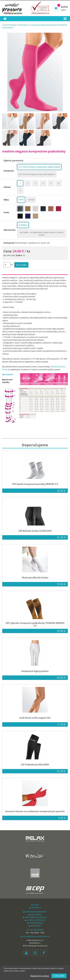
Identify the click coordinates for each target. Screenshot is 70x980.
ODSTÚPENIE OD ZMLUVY (35, 917)
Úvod (4, 25)
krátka (21, 200)
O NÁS (35, 905)
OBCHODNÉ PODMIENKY (35, 912)
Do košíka (21, 265)
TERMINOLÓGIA (35, 923)
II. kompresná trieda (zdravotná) (42, 25)
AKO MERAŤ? (35, 926)
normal (31, 200)
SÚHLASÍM (59, 976)
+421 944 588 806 (35, 930)
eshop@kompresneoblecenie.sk (35, 936)
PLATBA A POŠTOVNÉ (35, 920)
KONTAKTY (35, 908)
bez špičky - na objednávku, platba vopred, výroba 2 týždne (42, 234)
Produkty (12, 25)
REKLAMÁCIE (35, 915)
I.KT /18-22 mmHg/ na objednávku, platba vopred (39, 167)
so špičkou (23, 225)
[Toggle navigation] (65, 19)
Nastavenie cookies (40, 976)
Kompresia (22, 25)
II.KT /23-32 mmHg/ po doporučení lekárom (37, 174)
